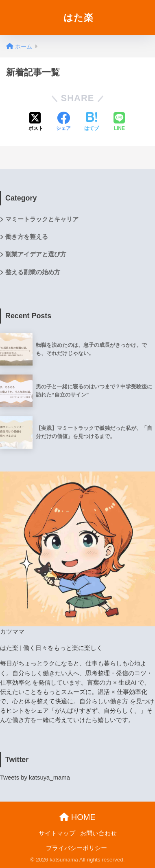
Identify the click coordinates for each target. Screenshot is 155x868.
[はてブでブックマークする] (92, 122)
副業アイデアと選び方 (36, 254)
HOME (77, 817)
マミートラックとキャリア (42, 219)
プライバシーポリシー (76, 848)
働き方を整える (27, 237)
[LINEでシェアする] (119, 122)
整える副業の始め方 (33, 272)
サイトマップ (57, 833)
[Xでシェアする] (36, 122)
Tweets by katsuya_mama (35, 778)
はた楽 (79, 18)
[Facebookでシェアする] (63, 122)
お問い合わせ (98, 833)
